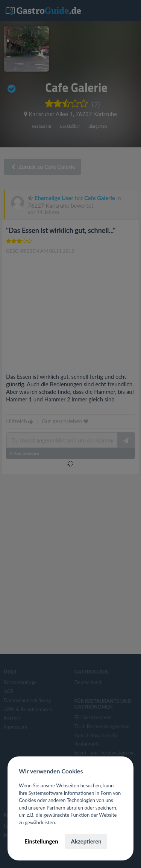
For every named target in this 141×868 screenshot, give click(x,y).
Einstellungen (41, 841)
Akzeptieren (86, 841)
